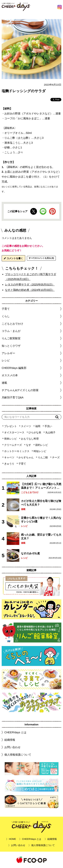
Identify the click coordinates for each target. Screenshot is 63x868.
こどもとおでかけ (30, 492)
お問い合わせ (12, 747)
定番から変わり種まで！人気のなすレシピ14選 (41, 520)
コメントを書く (13, 258)
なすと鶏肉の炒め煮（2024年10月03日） (30, 290)
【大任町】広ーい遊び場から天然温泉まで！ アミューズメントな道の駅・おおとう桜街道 (41, 486)
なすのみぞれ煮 (30, 553)
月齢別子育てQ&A (13, 397)
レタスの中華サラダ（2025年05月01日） (30, 285)
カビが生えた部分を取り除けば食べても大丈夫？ (41, 503)
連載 (4, 383)
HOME (12, 839)
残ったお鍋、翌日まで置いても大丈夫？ (41, 537)
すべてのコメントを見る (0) (41, 258)
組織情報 (10, 740)
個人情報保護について (18, 755)
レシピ (24, 526)
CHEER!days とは (15, 732)
